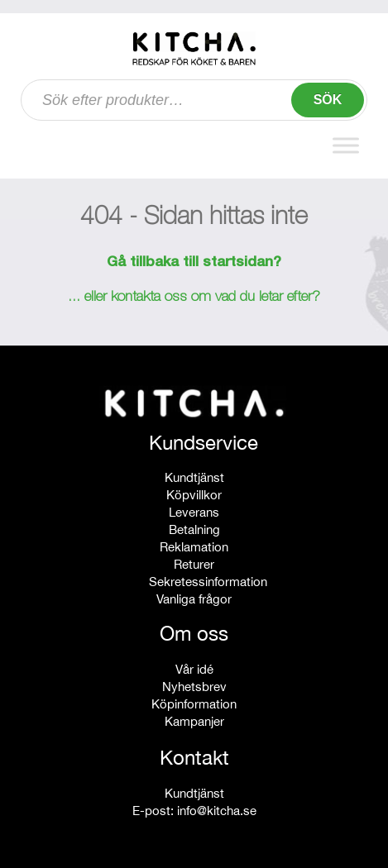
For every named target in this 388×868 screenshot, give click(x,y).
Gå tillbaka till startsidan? (194, 263)
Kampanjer (194, 721)
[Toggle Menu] (346, 145)
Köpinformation (194, 704)
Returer (194, 564)
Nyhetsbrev (194, 687)
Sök (328, 100)
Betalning (194, 529)
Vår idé (194, 669)
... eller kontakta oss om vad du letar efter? (194, 298)
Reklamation (194, 547)
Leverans (194, 512)
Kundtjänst (194, 477)
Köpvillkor (194, 495)
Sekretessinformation (208, 582)
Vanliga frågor (194, 599)
